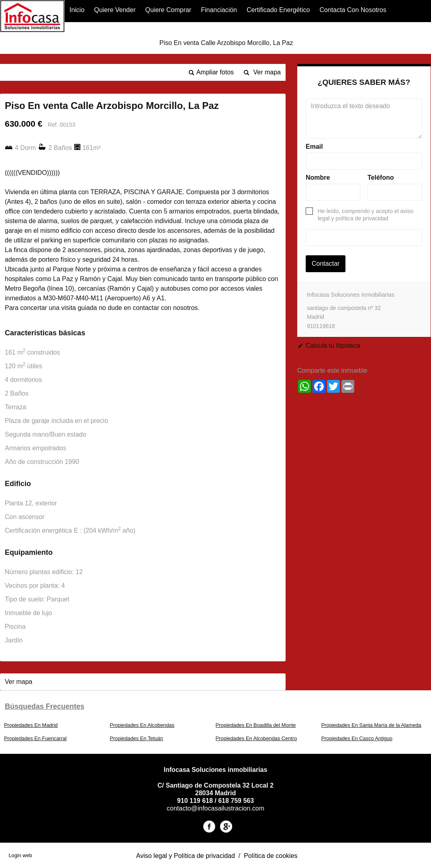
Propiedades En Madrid (31, 725)
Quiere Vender (115, 10)
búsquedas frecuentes (45, 706)
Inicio (77, 10)
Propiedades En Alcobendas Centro (256, 738)
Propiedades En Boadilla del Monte (256, 725)
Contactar (326, 264)
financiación (219, 10)
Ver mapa (267, 72)
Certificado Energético (278, 10)
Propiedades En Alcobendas (142, 725)
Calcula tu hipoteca (333, 346)
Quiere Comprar (168, 10)
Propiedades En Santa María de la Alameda (371, 725)
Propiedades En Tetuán (136, 738)
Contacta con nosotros (353, 10)
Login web (20, 855)
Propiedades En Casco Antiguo (357, 738)
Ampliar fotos (215, 72)
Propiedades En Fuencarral (35, 738)
